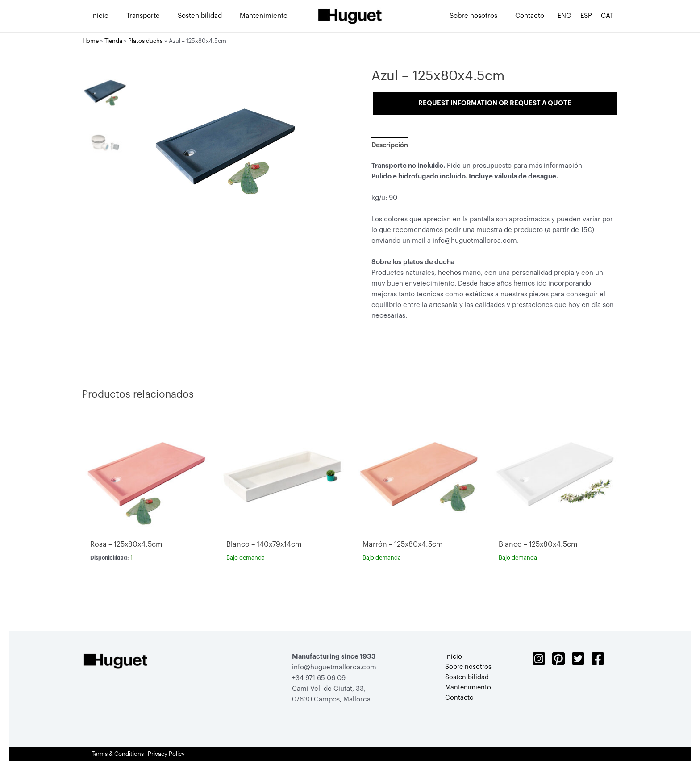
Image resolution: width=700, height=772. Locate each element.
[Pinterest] (558, 660)
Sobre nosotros (465, 669)
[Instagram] (539, 660)
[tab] (391, 147)
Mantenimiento (465, 691)
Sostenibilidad (464, 680)
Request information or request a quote (495, 103)
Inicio (450, 658)
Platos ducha (146, 41)
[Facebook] (598, 660)
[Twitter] (578, 660)
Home (91, 41)
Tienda (113, 41)
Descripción (391, 147)
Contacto (456, 701)
